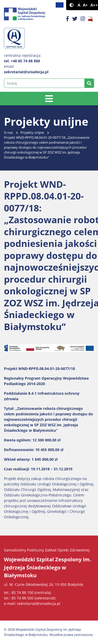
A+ (85, 5)
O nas (8, 133)
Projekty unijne (32, 133)
